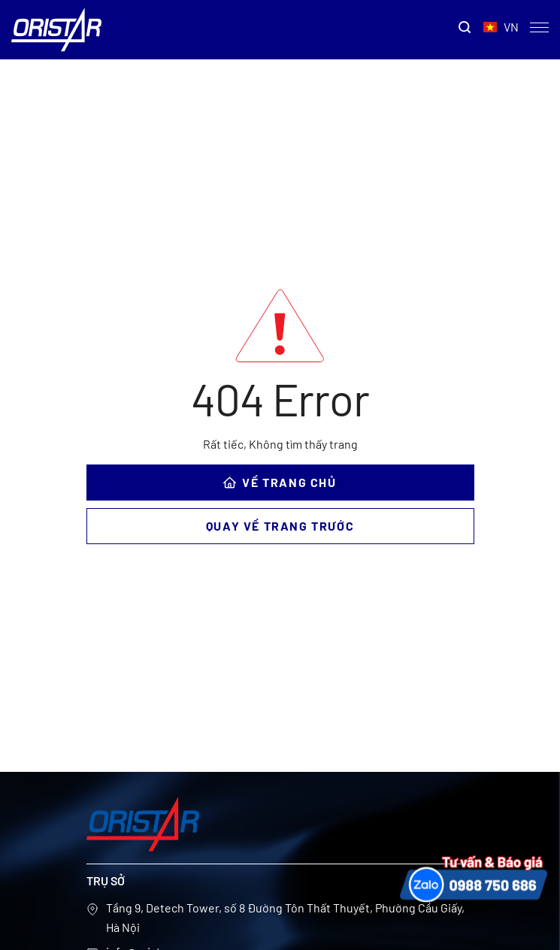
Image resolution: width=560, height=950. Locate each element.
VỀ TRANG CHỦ (280, 482)
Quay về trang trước (280, 526)
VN (501, 27)
